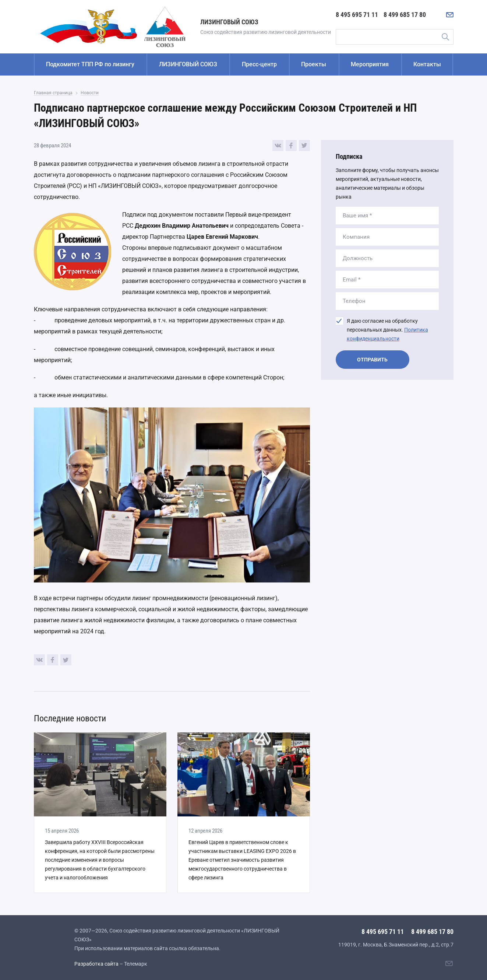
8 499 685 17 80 (405, 15)
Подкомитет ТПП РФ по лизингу (90, 64)
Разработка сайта (96, 964)
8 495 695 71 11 (357, 15)
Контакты (427, 64)
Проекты (314, 64)
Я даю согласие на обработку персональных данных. (387, 330)
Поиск (445, 37)
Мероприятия (370, 64)
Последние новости (70, 718)
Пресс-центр (259, 64)
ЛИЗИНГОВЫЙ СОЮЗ (188, 64)
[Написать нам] (450, 15)
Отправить (372, 360)
